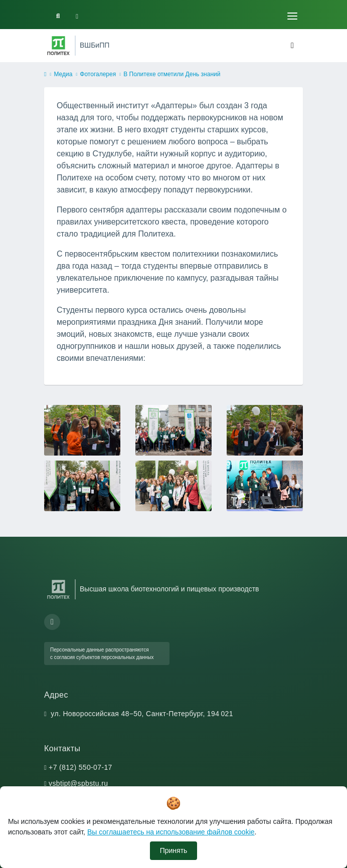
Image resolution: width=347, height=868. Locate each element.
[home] (45, 75)
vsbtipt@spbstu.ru (78, 783)
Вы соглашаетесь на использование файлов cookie (171, 832)
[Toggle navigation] (292, 16)
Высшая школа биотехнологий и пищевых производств (169, 589)
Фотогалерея (98, 74)
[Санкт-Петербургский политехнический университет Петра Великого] (58, 46)
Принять (174, 850)
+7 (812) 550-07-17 (80, 767)
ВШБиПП (95, 45)
